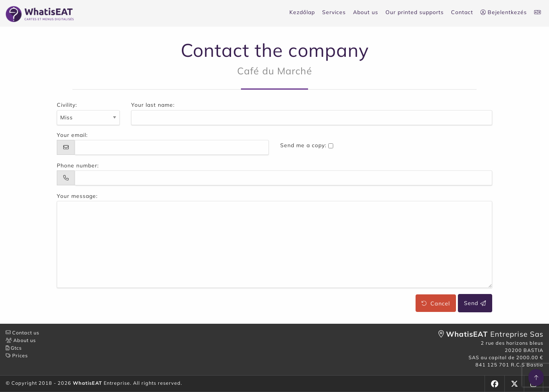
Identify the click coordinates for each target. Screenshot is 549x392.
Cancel (436, 303)
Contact (462, 12)
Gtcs (14, 348)
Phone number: (78, 165)
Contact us (22, 333)
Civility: (67, 105)
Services (334, 12)
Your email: (72, 135)
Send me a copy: (303, 145)
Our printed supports (415, 12)
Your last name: (153, 105)
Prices (17, 355)
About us (366, 12)
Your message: (77, 196)
